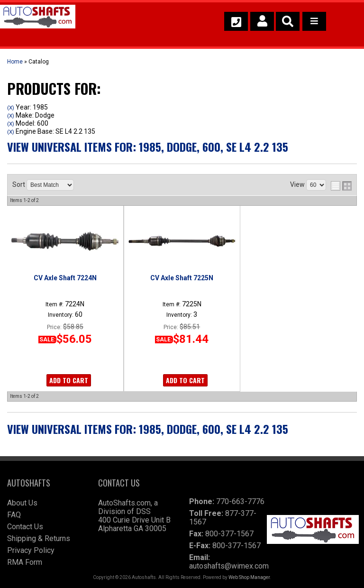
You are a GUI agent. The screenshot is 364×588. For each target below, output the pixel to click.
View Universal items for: (148, 147)
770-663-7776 (240, 501)
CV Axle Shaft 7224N (65, 278)
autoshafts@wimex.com (229, 566)
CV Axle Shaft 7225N (182, 278)
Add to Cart (69, 380)
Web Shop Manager (249, 577)
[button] (288, 21)
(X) (11, 108)
